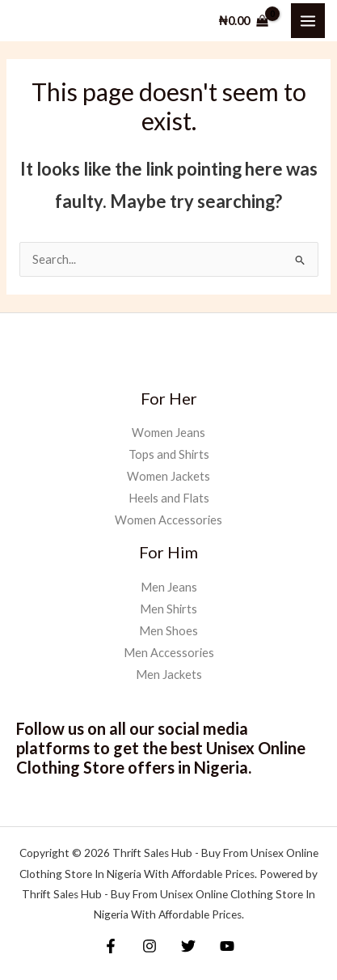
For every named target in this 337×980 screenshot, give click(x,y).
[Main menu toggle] (308, 20)
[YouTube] (227, 946)
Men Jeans (169, 587)
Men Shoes (168, 631)
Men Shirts (168, 609)
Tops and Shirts (169, 454)
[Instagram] (150, 946)
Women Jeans (168, 433)
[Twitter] (188, 946)
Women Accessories (168, 520)
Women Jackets (168, 476)
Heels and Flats (169, 498)
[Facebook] (111, 946)
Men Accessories (169, 653)
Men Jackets (169, 675)
